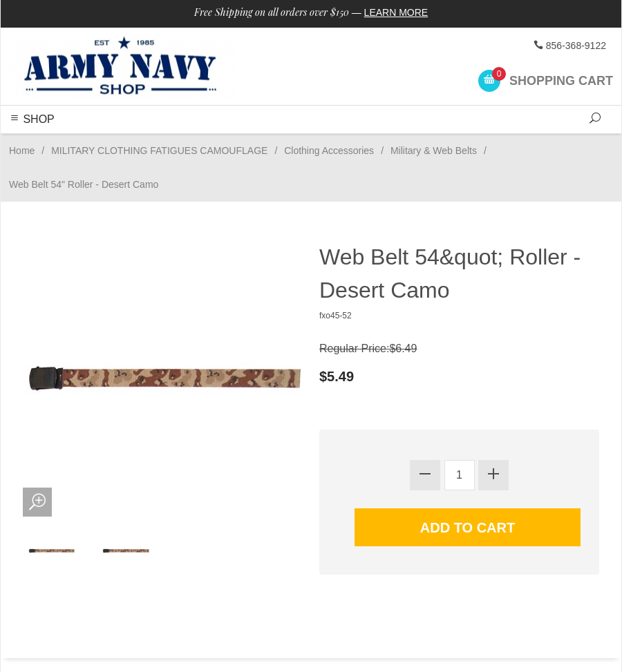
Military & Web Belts (434, 151)
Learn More (396, 12)
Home (22, 151)
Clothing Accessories (329, 151)
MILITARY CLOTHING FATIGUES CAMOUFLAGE (159, 151)
